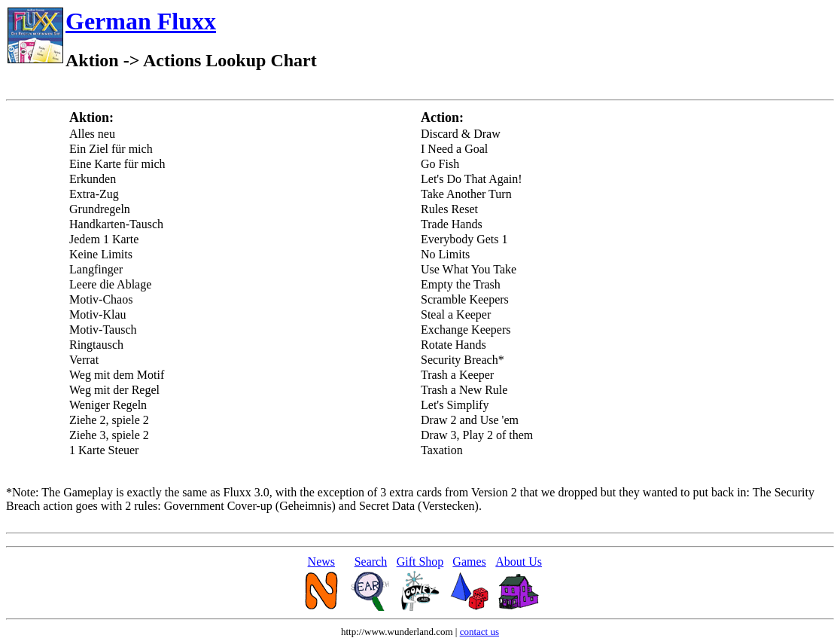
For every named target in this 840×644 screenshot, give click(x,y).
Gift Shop (420, 562)
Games (469, 562)
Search (371, 562)
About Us (519, 562)
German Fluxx (141, 21)
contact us (479, 632)
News (321, 562)
